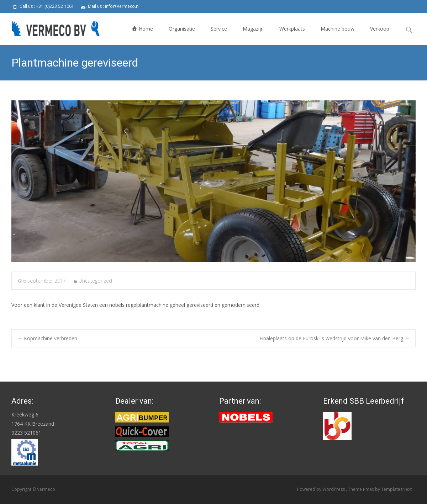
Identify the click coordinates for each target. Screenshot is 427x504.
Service (219, 29)
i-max (369, 489)
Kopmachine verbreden (47, 338)
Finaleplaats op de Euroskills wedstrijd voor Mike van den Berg (334, 338)
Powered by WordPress (321, 489)
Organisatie (182, 29)
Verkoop (380, 29)
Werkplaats (292, 29)
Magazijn (253, 29)
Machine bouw (338, 29)
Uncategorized (95, 281)
